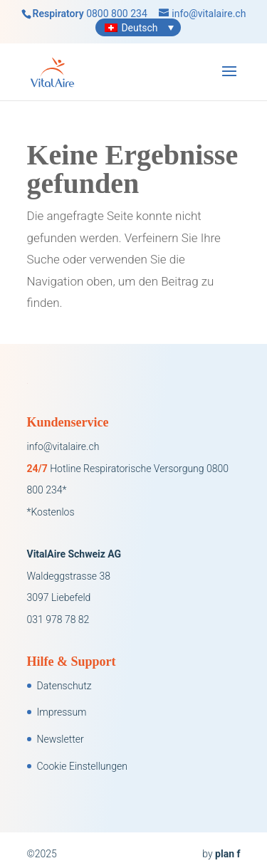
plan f (227, 854)
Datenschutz (64, 686)
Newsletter (61, 739)
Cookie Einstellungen (82, 766)
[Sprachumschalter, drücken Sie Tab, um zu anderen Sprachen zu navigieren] (138, 27)
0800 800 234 (117, 14)
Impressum (62, 712)
